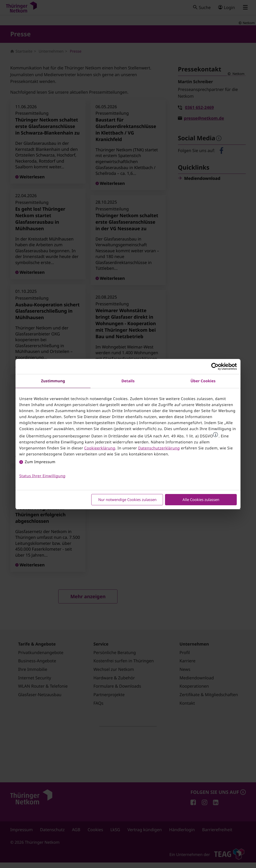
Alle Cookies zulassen (201, 500)
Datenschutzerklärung (159, 448)
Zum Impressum (40, 462)
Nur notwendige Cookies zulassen (127, 500)
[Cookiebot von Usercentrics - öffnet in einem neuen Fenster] (215, 366)
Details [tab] (128, 381)
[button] (215, 435)
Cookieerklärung (100, 448)
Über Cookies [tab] (203, 381)
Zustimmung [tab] (53, 381)
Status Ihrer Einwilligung (42, 476)
